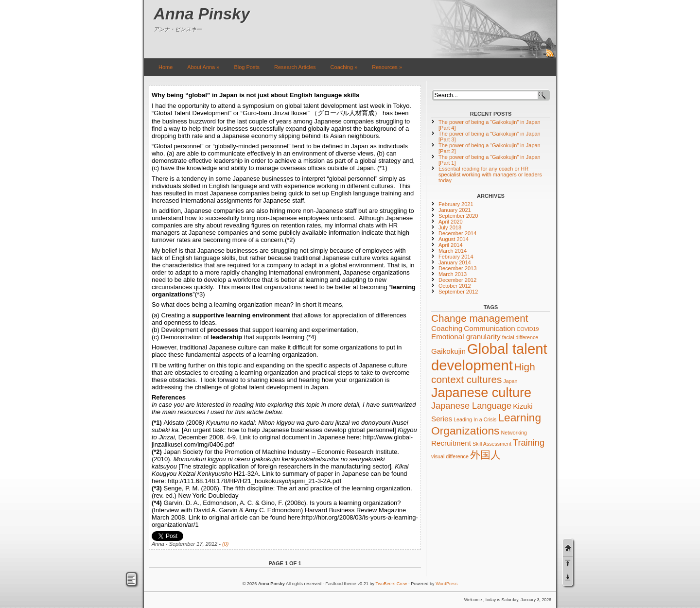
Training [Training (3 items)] (529, 443)
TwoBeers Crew (392, 584)
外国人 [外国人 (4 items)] (485, 455)
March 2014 (453, 251)
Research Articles (295, 67)
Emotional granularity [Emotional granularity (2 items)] (466, 337)
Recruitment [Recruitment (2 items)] (451, 443)
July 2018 (450, 227)
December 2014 (457, 233)
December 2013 (457, 268)
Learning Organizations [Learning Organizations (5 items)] (486, 424)
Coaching (344, 67)
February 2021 (456, 204)
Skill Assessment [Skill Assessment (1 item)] (492, 444)
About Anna (203, 67)
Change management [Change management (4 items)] (480, 318)
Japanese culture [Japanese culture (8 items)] (481, 393)
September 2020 (458, 216)
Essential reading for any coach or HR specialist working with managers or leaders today (490, 174)
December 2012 (457, 280)
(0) (225, 544)
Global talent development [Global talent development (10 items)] (489, 357)
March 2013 (453, 274)
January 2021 (455, 210)
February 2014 (456, 257)
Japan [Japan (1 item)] (510, 381)
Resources (387, 67)
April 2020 (451, 222)
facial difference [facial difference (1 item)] (520, 337)
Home (166, 67)
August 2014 (454, 239)
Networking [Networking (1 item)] (514, 433)
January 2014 (455, 262)
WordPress (446, 584)
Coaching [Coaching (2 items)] (447, 328)
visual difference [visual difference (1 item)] (450, 456)
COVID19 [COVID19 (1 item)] (528, 329)
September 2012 (458, 292)
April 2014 (451, 245)
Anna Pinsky (202, 14)
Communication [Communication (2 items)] (490, 328)
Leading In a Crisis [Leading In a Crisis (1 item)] (475, 419)
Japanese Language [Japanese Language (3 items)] (471, 406)
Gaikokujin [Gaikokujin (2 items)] (448, 351)
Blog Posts (247, 67)
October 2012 (455, 286)
